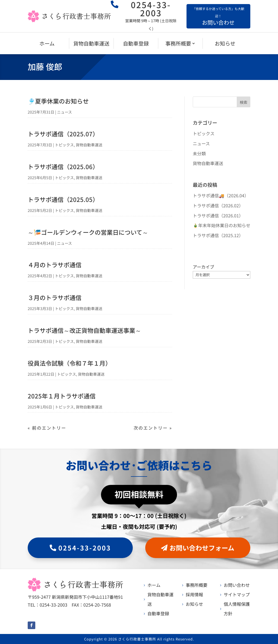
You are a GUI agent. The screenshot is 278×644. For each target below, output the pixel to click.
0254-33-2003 (85, 548)
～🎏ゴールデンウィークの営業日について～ (88, 232)
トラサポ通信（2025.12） (218, 235)
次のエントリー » (153, 428)
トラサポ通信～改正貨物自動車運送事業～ (84, 330)
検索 (244, 102)
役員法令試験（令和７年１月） (69, 363)
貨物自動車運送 (89, 145)
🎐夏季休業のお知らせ (58, 101)
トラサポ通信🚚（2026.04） (221, 195)
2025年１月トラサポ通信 (62, 396)
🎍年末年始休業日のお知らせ (222, 225)
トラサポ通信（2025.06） (63, 166)
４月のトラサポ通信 (55, 265)
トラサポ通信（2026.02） (218, 205)
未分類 (199, 153)
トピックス (64, 145)
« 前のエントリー (47, 428)
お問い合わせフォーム (202, 548)
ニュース (64, 112)
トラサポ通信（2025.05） (63, 199)
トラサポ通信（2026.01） (218, 215)
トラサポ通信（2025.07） (63, 134)
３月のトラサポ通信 (55, 297)
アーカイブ (203, 267)
